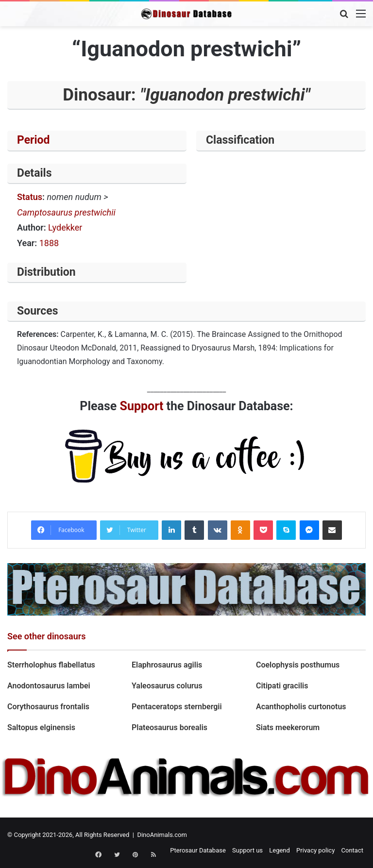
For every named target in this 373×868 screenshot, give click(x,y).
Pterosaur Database (198, 850)
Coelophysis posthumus (298, 665)
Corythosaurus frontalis (48, 707)
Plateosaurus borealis (170, 727)
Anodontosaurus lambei (49, 686)
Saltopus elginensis (41, 727)
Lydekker (65, 227)
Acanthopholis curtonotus (301, 707)
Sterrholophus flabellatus (51, 665)
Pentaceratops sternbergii (177, 707)
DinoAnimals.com (162, 835)
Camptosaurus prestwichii (66, 212)
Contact (352, 850)
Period (34, 140)
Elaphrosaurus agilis (167, 665)
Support (142, 406)
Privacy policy (315, 850)
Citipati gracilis (282, 686)
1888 (49, 243)
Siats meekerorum (288, 727)
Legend (280, 850)
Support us (247, 850)
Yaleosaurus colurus (167, 686)
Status (30, 197)
